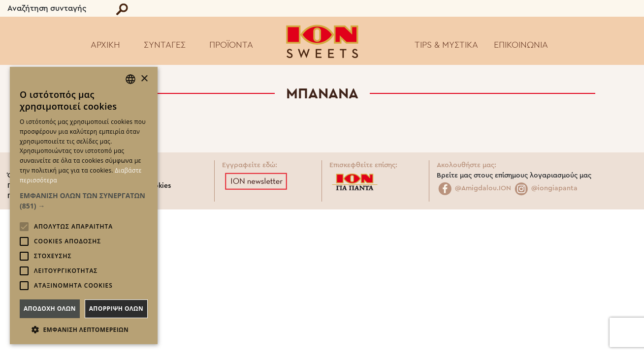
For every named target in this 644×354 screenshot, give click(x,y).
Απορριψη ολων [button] (116, 309)
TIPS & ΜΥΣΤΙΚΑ (446, 45)
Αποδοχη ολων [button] (50, 309)
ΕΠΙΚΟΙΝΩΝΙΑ (521, 45)
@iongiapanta (545, 188)
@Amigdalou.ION (474, 188)
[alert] (84, 206)
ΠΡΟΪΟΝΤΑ (231, 45)
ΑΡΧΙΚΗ (105, 45)
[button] (84, 201)
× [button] (144, 79)
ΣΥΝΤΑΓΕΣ (165, 45)
